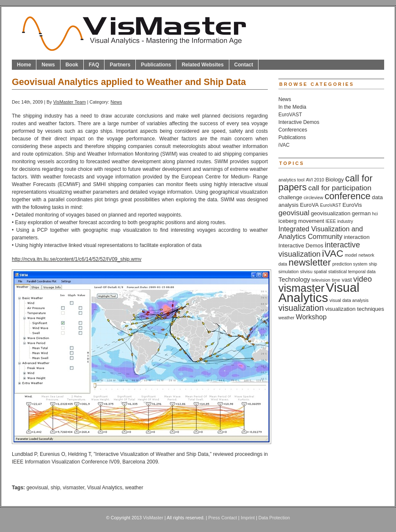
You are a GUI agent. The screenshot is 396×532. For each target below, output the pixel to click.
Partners (120, 65)
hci (375, 214)
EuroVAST (290, 115)
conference (348, 196)
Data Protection (274, 518)
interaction (357, 237)
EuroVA (309, 205)
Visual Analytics (105, 488)
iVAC (284, 145)
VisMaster (153, 518)
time (336, 280)
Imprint (248, 518)
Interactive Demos (299, 122)
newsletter (310, 262)
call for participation (340, 188)
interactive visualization (319, 249)
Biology (334, 180)
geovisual (37, 488)
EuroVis (352, 205)
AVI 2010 (315, 180)
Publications (156, 65)
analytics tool (291, 180)
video (363, 279)
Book (72, 65)
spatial (320, 271)
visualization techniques (355, 309)
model (351, 255)
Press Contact (223, 518)
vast (347, 280)
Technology (294, 280)
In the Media (292, 107)
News (48, 65)
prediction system (350, 264)
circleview (313, 197)
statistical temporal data (352, 271)
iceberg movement (301, 221)
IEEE (331, 221)
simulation (289, 271)
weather (134, 488)
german (362, 213)
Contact (244, 65)
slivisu (306, 271)
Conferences (293, 130)
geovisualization (331, 213)
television (321, 280)
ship (55, 488)
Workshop (311, 317)
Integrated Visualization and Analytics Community (321, 233)
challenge (290, 197)
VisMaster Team (70, 102)
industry (345, 221)
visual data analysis (349, 300)
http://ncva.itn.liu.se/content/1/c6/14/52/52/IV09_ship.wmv (77, 259)
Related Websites (202, 65)
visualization (301, 308)
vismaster (74, 488)
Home (24, 65)
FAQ (94, 65)
